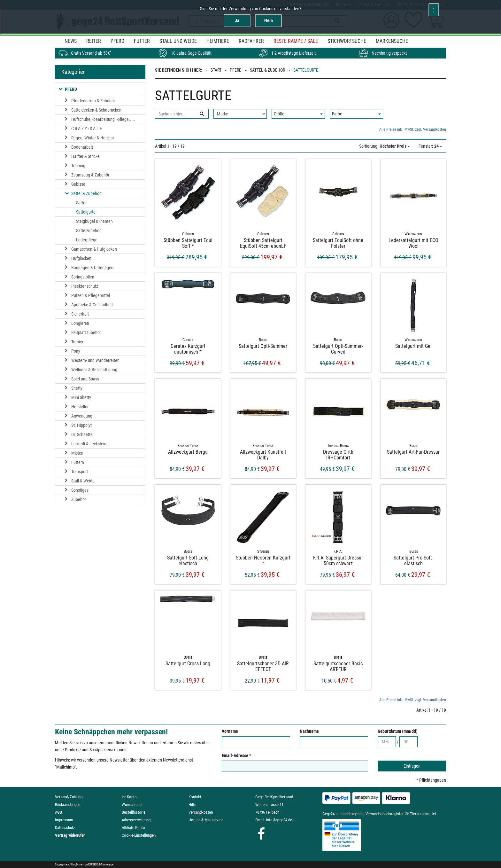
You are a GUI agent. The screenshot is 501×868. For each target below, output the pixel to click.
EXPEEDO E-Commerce (101, 864)
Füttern (78, 462)
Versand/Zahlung (69, 797)
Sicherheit (80, 314)
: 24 (430, 146)
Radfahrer (251, 41)
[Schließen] (434, 10)
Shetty (77, 388)
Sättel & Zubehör (267, 70)
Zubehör (79, 499)
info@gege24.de (279, 820)
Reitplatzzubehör (86, 332)
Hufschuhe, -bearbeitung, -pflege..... (103, 119)
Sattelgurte (86, 212)
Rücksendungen (68, 805)
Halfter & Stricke (85, 156)
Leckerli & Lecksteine (90, 444)
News (71, 41)
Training (78, 166)
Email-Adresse (236, 755)
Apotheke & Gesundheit (92, 305)
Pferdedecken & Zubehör (93, 101)
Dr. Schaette (82, 434)
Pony (76, 351)
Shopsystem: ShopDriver (69, 864)
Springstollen (83, 277)
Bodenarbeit (82, 147)
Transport (80, 472)
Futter (142, 41)
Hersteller (80, 407)
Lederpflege (87, 240)
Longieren (80, 323)
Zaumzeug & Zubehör (90, 175)
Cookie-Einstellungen (139, 835)
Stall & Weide (83, 481)
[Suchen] (201, 114)
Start (216, 70)
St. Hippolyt (81, 425)
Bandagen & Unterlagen (92, 268)
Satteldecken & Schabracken (96, 110)
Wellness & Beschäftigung (94, 370)
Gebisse (78, 184)
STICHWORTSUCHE (347, 41)
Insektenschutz (85, 286)
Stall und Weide (178, 41)
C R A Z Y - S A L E (87, 129)
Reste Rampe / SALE (296, 41)
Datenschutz (65, 828)
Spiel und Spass (85, 379)
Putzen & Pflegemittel (91, 295)
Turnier (77, 342)
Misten (77, 453)
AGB (58, 812)
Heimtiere (218, 41)
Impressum (64, 820)
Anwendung (82, 416)
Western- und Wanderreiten (95, 360)
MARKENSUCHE (392, 41)
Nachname (309, 731)
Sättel (81, 203)
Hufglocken (81, 258)
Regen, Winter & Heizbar (93, 138)
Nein (269, 20)
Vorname (230, 731)
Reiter (94, 41)
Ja (237, 20)
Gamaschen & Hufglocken (94, 249)
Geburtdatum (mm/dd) (398, 731)
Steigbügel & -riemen (94, 221)
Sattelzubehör (88, 231)
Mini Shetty (81, 397)
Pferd (117, 41)
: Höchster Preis (385, 146)
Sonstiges (80, 490)
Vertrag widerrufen (70, 835)
